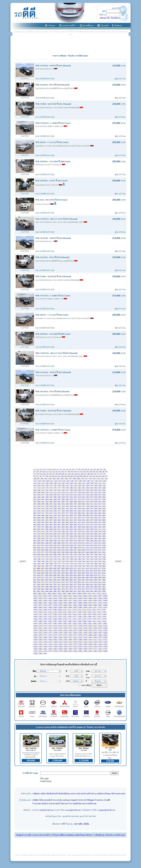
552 (47, 536)
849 (84, 573)
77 (44, 476)
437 (92, 520)
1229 (60, 628)
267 (59, 499)
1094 (60, 607)
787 (51, 566)
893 (43, 580)
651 (84, 548)
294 (96, 502)
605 (43, 543)
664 (63, 550)
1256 (45, 633)
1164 (35, 619)
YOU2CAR (82, 800)
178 (63, 488)
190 (39, 490)
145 (76, 483)
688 (88, 552)
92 (91, 476)
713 (43, 557)
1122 (50, 612)
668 (80, 550)
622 (39, 545)
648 (72, 548)
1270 (40, 635)
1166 (45, 619)
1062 (50, 603)
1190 (90, 621)
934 (63, 584)
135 (35, 483)
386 (104, 513)
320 (55, 506)
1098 (80, 607)
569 (43, 538)
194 (55, 490)
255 (84, 497)
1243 (55, 630)
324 (72, 506)
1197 (50, 624)
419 (92, 518)
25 (101, 469)
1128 (80, 612)
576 (72, 538)
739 (76, 559)
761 (92, 561)
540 (72, 534)
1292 (75, 637)
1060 (40, 603)
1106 (45, 610)
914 (55, 582)
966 (47, 589)
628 (63, 545)
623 (43, 545)
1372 (100, 649)
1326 (95, 642)
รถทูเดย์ (74, 800)
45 (91, 472)
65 (79, 474)
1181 (45, 621)
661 (51, 550)
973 (76, 589)
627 (59, 545)
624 (47, 545)
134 (105, 481)
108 (74, 479)
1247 (75, 630)
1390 (40, 653)
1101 (95, 607)
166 (88, 486)
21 (89, 469)
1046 (45, 601)
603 (35, 543)
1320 (65, 642)
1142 (75, 614)
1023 (80, 596)
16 (73, 469)
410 (55, 518)
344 (80, 509)
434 (80, 520)
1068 (80, 603)
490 (88, 527)
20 (86, 469)
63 (73, 474)
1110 (65, 610)
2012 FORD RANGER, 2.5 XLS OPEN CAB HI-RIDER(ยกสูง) (58, 108)
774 (72, 564)
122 (56, 481)
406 (39, 518)
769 (51, 564)
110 (83, 479)
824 (55, 571)
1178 (104, 619)
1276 (70, 635)
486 (72, 527)
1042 (100, 598)
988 (63, 591)
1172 (75, 619)
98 (35, 479)
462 (47, 525)
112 (91, 479)
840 (47, 573)
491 (92, 527)
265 (51, 499)
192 (47, 490)
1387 (100, 651)
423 (35, 520)
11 (57, 469)
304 (63, 504)
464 (55, 525)
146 (80, 483)
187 (100, 488)
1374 (35, 651)
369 (35, 513)
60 (63, 474)
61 (67, 474)
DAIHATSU (65, 716)
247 (51, 497)
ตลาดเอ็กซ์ (48, 800)
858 (47, 575)
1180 (40, 621)
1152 (50, 617)
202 (88, 490)
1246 (70, 630)
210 (47, 492)
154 (39, 486)
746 (104, 559)
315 (35, 506)
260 (104, 497)
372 (47, 513)
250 (63, 497)
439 (100, 520)
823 (51, 571)
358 (63, 511)
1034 (60, 598)
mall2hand (66, 800)
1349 (60, 647)
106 (66, 479)
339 (59, 509)
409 (51, 518)
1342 (100, 644)
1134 (35, 614)
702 (72, 555)
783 (35, 566)
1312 (100, 640)
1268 (105, 633)
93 (94, 476)
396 (72, 515)
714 (47, 557)
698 (55, 555)
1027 (100, 596)
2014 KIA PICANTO (43, 204)
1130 (89, 612)
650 (80, 548)
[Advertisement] (70, 45)
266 (55, 499)
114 (99, 479)
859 (51, 575)
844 (63, 573)
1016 (45, 596)
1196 (45, 624)
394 (63, 515)
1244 (60, 630)
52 (38, 474)
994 (88, 591)
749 (43, 561)
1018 (55, 596)
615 (84, 543)
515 (43, 532)
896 (55, 580)
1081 (70, 605)
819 (35, 571)
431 (67, 520)
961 (100, 587)
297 (35, 504)
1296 (95, 637)
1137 (50, 614)
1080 (65, 605)
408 (47, 518)
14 (67, 469)
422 (104, 518)
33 (53, 472)
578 (80, 538)
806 (55, 568)
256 (88, 497)
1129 (84, 612)
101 (46, 479)
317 (43, 506)
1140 (65, 614)
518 (55, 532)
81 (56, 476)
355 (51, 511)
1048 (55, 601)
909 (35, 582)
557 (67, 536)
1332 (50, 644)
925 (100, 582)
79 (50, 476)
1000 (39, 594)
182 (80, 488)
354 (47, 511)
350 (104, 509)
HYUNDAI (43, 716)
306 (72, 504)
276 (96, 499)
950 (55, 587)
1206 (95, 624)
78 (47, 476)
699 (59, 555)
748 (39, 561)
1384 (85, 651)
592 (63, 541)
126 (72, 481)
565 (100, 536)
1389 (35, 653)
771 (59, 564)
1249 (85, 630)
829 (76, 571)
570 (47, 538)
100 (42, 479)
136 (39, 483)
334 (39, 509)
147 (84, 483)
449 (67, 522)
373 (51, 513)
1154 (60, 617)
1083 (80, 605)
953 (67, 587)
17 (76, 469)
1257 (50, 633)
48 (100, 472)
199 (76, 490)
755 (67, 561)
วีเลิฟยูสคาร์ (91, 800)
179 (67, 488)
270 (72, 499)
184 (88, 488)
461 (43, 525)
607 (51, 543)
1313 (105, 640)
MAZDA (43, 706)
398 (80, 515)
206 (104, 490)
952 (63, 587)
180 (72, 488)
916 (63, 582)
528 (96, 532)
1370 (90, 649)
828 (72, 571)
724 (88, 557)
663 (59, 550)
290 (80, 502)
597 (84, 541)
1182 (50, 621)
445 (51, 522)
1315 (40, 642)
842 (55, 573)
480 (47, 527)
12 (61, 469)
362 (80, 511)
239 (92, 495)
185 (92, 488)
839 (43, 573)
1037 (75, 598)
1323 (80, 642)
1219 (85, 626)
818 (104, 568)
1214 (60, 626)
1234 (85, 628)
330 (96, 506)
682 (63, 552)
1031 (45, 598)
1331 (45, 644)
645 (59, 548)
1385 (90, 651)
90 (85, 476)
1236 (95, 628)
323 (67, 506)
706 (88, 555)
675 (35, 552)
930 (47, 584)
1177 (99, 619)
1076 (45, 605)
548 (104, 534)
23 (95, 469)
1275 (65, 635)
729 (35, 559)
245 (43, 497)
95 (100, 476)
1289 (60, 637)
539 (67, 534)
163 (76, 486)
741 (84, 559)
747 (35, 561)
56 (51, 474)
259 (100, 497)
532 (39, 534)
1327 (100, 642)
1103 (105, 607)
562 (88, 536)
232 (63, 495)
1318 (55, 642)
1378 (55, 651)
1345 (40, 647)
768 (47, 564)
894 (47, 580)
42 (82, 472)
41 (78, 472)
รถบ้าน (93, 794)
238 (88, 495)
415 (76, 518)
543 (84, 534)
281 (43, 502)
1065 (65, 603)
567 (35, 538)
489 (84, 527)
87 (75, 476)
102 (50, 479)
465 (59, 525)
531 (35, 534)
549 (35, 536)
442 (39, 522)
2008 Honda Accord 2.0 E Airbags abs (49, 165)
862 (63, 575)
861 (59, 575)
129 (84, 481)
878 (55, 578)
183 (84, 488)
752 (55, 561)
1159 (85, 617)
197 (67, 490)
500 (55, 529)
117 (36, 481)
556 (63, 536)
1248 (80, 630)
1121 (45, 612)
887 (92, 578)
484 (63, 527)
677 (43, 552)
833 (92, 571)
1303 (55, 640)
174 (47, 488)
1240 (40, 630)
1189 (85, 621)
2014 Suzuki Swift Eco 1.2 (45, 69)
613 (76, 543)
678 (47, 552)
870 (96, 575)
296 (104, 502)
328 (88, 506)
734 (55, 559)
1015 (40, 596)
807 (59, 568)
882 (72, 578)
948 (47, 587)
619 (100, 543)
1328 (105, 642)
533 (43, 534)
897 (59, 580)
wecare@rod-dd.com (73, 810)
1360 (40, 649)
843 (59, 573)
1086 (95, 605)
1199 (60, 624)
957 (84, 587)
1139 (60, 614)
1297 (100, 637)
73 (104, 474)
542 (80, 534)
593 (67, 541)
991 (76, 591)
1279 (85, 635)
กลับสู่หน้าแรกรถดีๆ (24, 835)
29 (41, 472)
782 (104, 564)
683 (67, 552)
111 (87, 479)
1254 (35, 633)
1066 (70, 603)
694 (39, 555)
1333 (55, 644)
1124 (60, 612)
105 (62, 479)
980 (104, 589)
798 (96, 566)
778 (88, 564)
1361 (45, 649)
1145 (90, 614)
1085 (90, 605)
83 (63, 476)
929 (43, 584)
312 (96, 504)
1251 (95, 630)
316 (39, 506)
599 (92, 541)
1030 (40, 598)
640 (39, 548)
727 (100, 557)
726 (96, 557)
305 (67, 504)
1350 (65, 647)
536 (55, 534)
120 (48, 481)
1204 (85, 624)
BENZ (76, 706)
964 (39, 589)
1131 (94, 612)
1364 (60, 649)
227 (43, 495)
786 (47, 566)
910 (39, 582)
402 (96, 515)
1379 (60, 651)
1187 (75, 621)
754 (63, 561)
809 (67, 568)
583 (100, 538)
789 (59, 566)
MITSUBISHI (65, 706)
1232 (75, 628)
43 (85, 472)
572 (55, 538)
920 (80, 582)
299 (43, 504)
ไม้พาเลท (64, 804)
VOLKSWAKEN (119, 716)
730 (39, 559)
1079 (60, 605)
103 (54, 479)
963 (35, 589)
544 (88, 534)
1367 (75, 649)
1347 (50, 647)
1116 (94, 610)
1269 (35, 635)
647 (67, 548)
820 (39, 571)
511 (100, 529)
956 (80, 587)
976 (88, 589)
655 (100, 548)
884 (80, 578)
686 (80, 552)
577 (76, 538)
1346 (45, 647)
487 (76, 527)
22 (92, 469)
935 (67, 584)
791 (67, 566)
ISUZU (21, 716)
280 (39, 502)
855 (35, 575)
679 (51, 552)
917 (67, 582)
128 (80, 481)
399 (84, 515)
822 (47, 571)
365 (92, 511)
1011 (94, 594)
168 (96, 486)
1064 (60, 603)
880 (63, 578)
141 (59, 483)
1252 (100, 630)
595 (76, 541)
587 (43, 541)
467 (67, 525)
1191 (94, 621)
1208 (105, 624)
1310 (90, 640)
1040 (90, 598)
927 (35, 584)
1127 (75, 612)
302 (55, 504)
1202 (75, 624)
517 (51, 532)
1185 (65, 621)
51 (35, 474)
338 (55, 509)
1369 (85, 649)
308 (80, 504)
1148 (104, 614)
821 (43, 571)
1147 (99, 614)
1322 (75, 642)
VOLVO (97, 706)
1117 (99, 610)
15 (70, 469)
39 (72, 472)
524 (80, 532)
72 (101, 474)
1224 (35, 628)
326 (80, 506)
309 (84, 504)
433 (76, 520)
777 (84, 564)
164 (80, 486)
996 (96, 591)
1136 (45, 614)
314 (104, 504)
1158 (80, 617)
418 (88, 518)
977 (92, 589)
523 (76, 532)
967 (51, 589)
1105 (40, 610)
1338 (80, 644)
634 (88, 545)
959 (92, 587)
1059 (35, 603)
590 (55, 541)
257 (92, 497)
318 (47, 506)
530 (104, 532)
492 (96, 527)
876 (47, 578)
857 (43, 575)
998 (104, 591)
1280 (90, 635)
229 (51, 495)
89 (82, 476)
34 (56, 472)
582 (96, 538)
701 (67, 555)
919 (76, 582)
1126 (70, 612)
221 (92, 492)
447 (59, 522)
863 (67, 575)
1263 (80, 633)
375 (59, 513)
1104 (35, 610)
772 (63, 564)
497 (43, 529)
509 (92, 529)
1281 (95, 635)
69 (92, 474)
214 (63, 492)
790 (63, 566)
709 (100, 555)
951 (59, 587)
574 (63, 538)
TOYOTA (21, 706)
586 (39, 541)
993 (84, 591)
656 (104, 548)
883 (76, 578)
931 (51, 584)
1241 (45, 630)
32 (50, 472)
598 (88, 541)
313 (100, 504)
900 (72, 580)
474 (96, 525)
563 (92, 536)
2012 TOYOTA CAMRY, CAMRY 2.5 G (50, 126)
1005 (64, 594)
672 (96, 550)
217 (76, 492)
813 (84, 568)
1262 (75, 633)
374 (55, 513)
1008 (79, 594)
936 (72, 584)
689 (92, 552)
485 (67, 527)
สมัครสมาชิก (105, 18)
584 (104, 538)
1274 (60, 635)
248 (55, 497)
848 (80, 573)
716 (55, 557)
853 (100, 573)
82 (59, 476)
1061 (45, 603)
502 (63, 529)
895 (51, 580)
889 (100, 578)
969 (59, 589)
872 (104, 575)
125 (68, 481)
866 (80, 575)
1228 (55, 628)
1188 (80, 621)
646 (63, 548)
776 (80, 564)
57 (54, 474)
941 (92, 584)
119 (44, 481)
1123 (55, 612)
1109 (60, 610)
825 (59, 571)
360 (72, 511)
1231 (70, 628)
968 (55, 589)
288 (72, 502)
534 (47, 534)
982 (39, 591)
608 (55, 543)
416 (80, 518)
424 (39, 520)
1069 (85, 603)
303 (59, 504)
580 (88, 538)
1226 (45, 628)
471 (84, 525)
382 (88, 513)
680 (55, 552)
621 (35, 545)
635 (92, 545)
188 (104, 488)
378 (72, 513)
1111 (70, 610)
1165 (40, 619)
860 (55, 575)
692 (104, 552)
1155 (65, 617)
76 (41, 476)
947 (43, 587)
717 (59, 557)
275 (92, 499)
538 (63, 534)
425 (43, 520)
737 (67, 559)
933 (59, 584)
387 (35, 515)
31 (47, 472)
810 (72, 568)
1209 (35, 626)
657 (35, 550)
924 (96, 582)
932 (55, 584)
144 (72, 483)
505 (76, 529)
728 (104, 557)
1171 (70, 619)
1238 (105, 628)
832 (88, 571)
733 (51, 559)
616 (88, 543)
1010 (89, 594)
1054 (85, 601)
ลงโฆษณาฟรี (109, 794)
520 (63, 532)
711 (35, 557)
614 (80, 543)
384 (96, 513)
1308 (80, 640)
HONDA (32, 706)
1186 (70, 621)
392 (55, 515)
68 (89, 474)
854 (104, 573)
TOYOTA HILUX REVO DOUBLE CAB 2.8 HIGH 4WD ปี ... (31, 755)
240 (96, 495)
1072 (100, 603)
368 (104, 511)
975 (84, 589)
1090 (40, 607)
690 (96, 552)
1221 (95, 626)
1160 (90, 617)
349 (100, 509)
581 (92, 538)
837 (35, 573)
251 (67, 497)
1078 (55, 605)
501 (59, 529)
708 (96, 555)
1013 (104, 594)
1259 (60, 633)
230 (55, 495)
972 (72, 589)
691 (100, 552)
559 (76, 536)
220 (88, 492)
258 (96, 497)
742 (88, 559)
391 (51, 515)
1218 (80, 626)
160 (63, 486)
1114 (84, 610)
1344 (35, 647)
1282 (100, 635)
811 (76, 568)
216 (71, 492)
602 (104, 541)
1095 (65, 607)
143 (67, 483)
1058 (105, 601)
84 (66, 476)
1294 (85, 637)
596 (80, 541)
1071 (95, 603)
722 (80, 557)
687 (84, 552)
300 (47, 504)
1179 (35, 621)
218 (80, 492)
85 (69, 476)
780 (96, 564)
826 (63, 571)
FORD (108, 706)
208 (39, 492)
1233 (80, 628)
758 (80, 561)
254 (80, 497)
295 (100, 502)
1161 (94, 617)
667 (76, 550)
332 (104, 506)
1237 (100, 628)
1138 (55, 614)
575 (67, 538)
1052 (75, 601)
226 (39, 495)
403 (100, 515)
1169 (60, 619)
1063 (55, 603)
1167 (50, 619)
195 (59, 490)
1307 (75, 640)
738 (72, 559)
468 (72, 525)
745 (100, 559)
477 (35, 527)
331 (100, 506)
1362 (50, 649)
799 (100, 566)
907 (100, 580)
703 (76, 555)
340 (63, 509)
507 (84, 529)
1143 (80, 614)
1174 (85, 619)
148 (88, 483)
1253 (105, 630)
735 (59, 559)
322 (63, 506)
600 (96, 541)
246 (47, 497)
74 (34, 476)
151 (100, 483)
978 (96, 589)
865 (76, 575)
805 (51, 568)
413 (67, 518)
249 (59, 497)
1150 (40, 617)
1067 (75, 603)
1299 (35, 640)
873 (35, 578)
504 (72, 529)
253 (76, 497)
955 (76, 587)
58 (57, 474)
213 (59, 492)
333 (35, 509)
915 (59, 582)
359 (67, 511)
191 (43, 490)
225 (35, 495)
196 (63, 490)
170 (104, 486)
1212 (50, 626)
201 (84, 490)
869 (92, 575)
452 (80, 522)
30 (44, 472)
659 (43, 550)
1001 (44, 594)
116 (106, 479)
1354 (85, 647)
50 (106, 472)
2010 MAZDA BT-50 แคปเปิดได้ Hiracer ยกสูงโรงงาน (55, 88)
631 (76, 545)
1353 (80, 647)
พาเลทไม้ (56, 804)
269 (67, 499)
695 (43, 555)
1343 (105, 644)
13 (64, 469)
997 (100, 591)
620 (104, 543)
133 (101, 481)
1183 (55, 621)
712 (39, 557)
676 (39, 552)
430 (63, 520)
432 (72, 520)
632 (80, 545)
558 (72, 536)
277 (100, 499)
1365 (65, 649)
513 (35, 532)
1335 (65, 644)
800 (104, 566)
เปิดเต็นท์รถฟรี (52, 794)
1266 (95, 633)
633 (84, 545)
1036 (70, 598)
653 (92, 548)
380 (80, 513)
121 (52, 481)
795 (84, 566)
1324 (85, 642)
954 (72, 587)
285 (59, 502)
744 (96, 559)
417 (84, 518)
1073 (105, 603)
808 (63, 568)
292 (88, 502)
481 (51, 527)
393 (59, 515)
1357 (100, 647)
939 (84, 584)
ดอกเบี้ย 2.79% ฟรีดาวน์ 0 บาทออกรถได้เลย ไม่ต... (110, 755)
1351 (70, 647)
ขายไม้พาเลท (91, 804)
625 (51, 545)
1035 (65, 598)
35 (59, 472)
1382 (75, 651)
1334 (60, 644)
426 (47, 520)
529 (100, 532)
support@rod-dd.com (107, 810)
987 (59, 591)
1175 (90, 619)
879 (59, 578)
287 (67, 502)
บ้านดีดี (107, 800)
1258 (55, 633)
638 (104, 545)
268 (63, 499)
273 (84, 499)
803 (43, 568)
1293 (80, 637)
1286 (45, 637)
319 (51, 506)
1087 (100, 605)
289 (76, 502)
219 (84, 492)
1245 (65, 630)
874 (39, 578)
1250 (90, 630)
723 (84, 557)
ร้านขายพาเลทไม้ (39, 804)
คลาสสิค (78, 824)
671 (92, 550)
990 (72, 591)
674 (104, 550)
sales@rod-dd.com (46, 810)
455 (92, 522)
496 (39, 529)
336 (47, 509)
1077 (50, 605)
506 (80, 529)
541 (76, 534)
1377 (50, 651)
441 (35, 522)
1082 (75, 605)
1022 (75, 596)
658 (39, 550)
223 (100, 492)
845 (67, 573)
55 (48, 474)
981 (35, 591)
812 (80, 568)
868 (88, 575)
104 (58, 479)
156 (47, 486)
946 (39, 587)
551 (43, 536)
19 (83, 469)
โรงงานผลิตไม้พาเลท (77, 804)
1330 (40, 644)
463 (51, 525)
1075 (40, 605)
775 (76, 564)
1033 (55, 598)
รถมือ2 (43, 794)
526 (88, 532)
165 (84, 486)
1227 (50, 628)
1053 (80, 601)
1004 (59, 594)
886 (88, 578)
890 (104, 578)
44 (88, 472)
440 (104, 520)
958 (88, 587)
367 (100, 511)
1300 (40, 640)
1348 (55, 647)
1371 (95, 649)
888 (96, 578)
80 (53, 476)
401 (92, 515)
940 (88, 584)
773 (67, 564)
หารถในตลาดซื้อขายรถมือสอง (62, 835)
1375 (40, 651)
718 (63, 557)
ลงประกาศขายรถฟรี (41, 835)
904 (88, 580)
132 (96, 481)
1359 (35, 649)
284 (55, 502)
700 (63, 555)
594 (72, 541)
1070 (90, 603)
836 (104, 571)
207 (35, 492)
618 (96, 543)
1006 (69, 594)
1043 (105, 598)
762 (96, 561)
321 (59, 506)
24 (98, 469)
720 (71, 557)
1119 (35, 612)
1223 (105, 626)
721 (76, 557)
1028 (105, 596)
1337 (75, 644)
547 (100, 534)
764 (104, 561)
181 (76, 488)
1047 (50, 601)
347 (92, 509)
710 (104, 555)
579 (84, 538)
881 (67, 578)
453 (84, 522)
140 (55, 483)
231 (59, 495)
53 (41, 474)
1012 (99, 594)
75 (37, 476)
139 (51, 483)
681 (59, 552)
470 (80, 525)
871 (100, 575)
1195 (40, 624)
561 (84, 536)
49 (104, 472)
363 (84, 511)
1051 (70, 601)
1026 (95, 596)
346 (88, 509)
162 (72, 486)
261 (35, 499)
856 (39, 575)
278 (104, 499)
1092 (50, 607)
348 (96, 509)
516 (47, 532)
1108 (55, 610)
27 (34, 472)
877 (51, 578)
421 (100, 518)
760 (88, 561)
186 (96, 488)
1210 (40, 626)
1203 (80, 624)
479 (43, 527)
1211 (45, 626)
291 (84, 502)
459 (35, 525)
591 (59, 541)
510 (96, 529)
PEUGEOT (75, 716)
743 (92, 559)
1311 (95, 640)
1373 (105, 649)
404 (104, 515)
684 (72, 552)
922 (88, 582)
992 (80, 591)
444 (47, 522)
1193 (104, 621)
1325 (90, 642)
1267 (100, 633)
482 (55, 527)
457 (100, 522)
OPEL (108, 716)
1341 (95, 644)
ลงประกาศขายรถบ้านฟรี (80, 794)
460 (39, 525)
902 (80, 580)
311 (92, 504)
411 (59, 518)
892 (39, 580)
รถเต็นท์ (100, 794)
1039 (85, 598)
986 (55, 591)
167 (92, 486)
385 (100, 513)
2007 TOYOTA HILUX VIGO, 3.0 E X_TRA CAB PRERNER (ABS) (59, 222)
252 (72, 497)
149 (92, 483)
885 (84, 578)
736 (63, 559)
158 (55, 486)
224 (104, 492)
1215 (65, 626)
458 (104, 522)
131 (92, 481)
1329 (35, 644)
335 (43, 509)
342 (72, 509)
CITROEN (54, 716)
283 (51, 502)
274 (88, 499)
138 (47, 483)
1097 (75, 607)
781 (100, 564)
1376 (45, 651)
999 (35, 594)
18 (79, 469)
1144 (85, 614)
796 (88, 566)
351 (35, 511)
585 (35, 541)
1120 (40, 612)
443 (43, 522)
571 (51, 538)
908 (104, 580)
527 (92, 532)
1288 (55, 637)
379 (76, 513)
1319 (60, 642)
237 (84, 495)
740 (80, 559)
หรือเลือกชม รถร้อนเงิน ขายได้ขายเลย (110, 835)
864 (72, 575)
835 (100, 571)
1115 (89, 610)
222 (96, 492)
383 (92, 513)
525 (84, 532)
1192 (99, 621)
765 (35, 564)
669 (84, 550)
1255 (40, 633)
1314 (35, 642)
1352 (75, 647)
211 (51, 492)
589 (51, 541)
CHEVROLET (119, 706)
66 (82, 474)
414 (71, 518)
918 (71, 582)
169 (100, 486)
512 (104, 529)
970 (63, 589)
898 (63, 580)
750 (47, 561)
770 (55, 564)
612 (71, 543)
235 (76, 495)
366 (96, 511)
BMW (86, 706)
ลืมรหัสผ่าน (116, 18)
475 (100, 525)
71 (98, 474)
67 (86, 474)
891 (35, 580)
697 (51, 555)
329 (92, 506)
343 (76, 509)
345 (84, 509)
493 (100, 527)
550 (39, 536)
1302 (50, 640)
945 (35, 587)
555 (59, 536)
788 (55, 566)
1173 (80, 619)
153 (35, 486)
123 (60, 481)
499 (51, 529)
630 (72, 545)
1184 (60, 621)
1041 (95, 598)
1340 (90, 644)
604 (39, 543)
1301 (45, 640)
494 (104, 527)
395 (67, 515)
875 (43, 578)
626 (55, 545)
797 (92, 566)
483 (59, 527)
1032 (50, 598)
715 (51, 557)
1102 (100, 607)
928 (39, 584)
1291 (70, 637)
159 (59, 486)
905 (92, 580)
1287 (50, 637)
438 (96, 520)
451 (76, 522)
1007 (74, 594)
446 (55, 522)
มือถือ (86, 824)
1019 (60, 596)
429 (59, 520)
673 (100, 550)
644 (55, 548)
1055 (90, 601)
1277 (75, 635)
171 (35, 488)
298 (39, 504)
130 (88, 481)
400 (88, 515)
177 (59, 488)
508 (88, 529)
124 (64, 481)
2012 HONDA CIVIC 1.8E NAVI (47, 185)
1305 (65, 640)
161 (67, 486)
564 (96, 536)
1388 (105, 651)
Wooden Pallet (120, 794)
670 (88, 550)
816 (96, 568)
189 (35, 490)
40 (75, 472)
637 (100, 545)
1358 (105, 647)
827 (67, 571)
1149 (35, 617)
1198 (55, 624)
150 (96, 483)
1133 (104, 612)
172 (39, 488)
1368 (80, 649)
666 (72, 550)
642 (47, 548)
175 (51, 488)
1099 (85, 607)
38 (69, 472)
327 (84, 506)
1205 (90, 624)
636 (96, 545)
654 (96, 548)
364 (88, 511)
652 (88, 548)
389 (43, 515)
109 (79, 479)
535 (51, 534)
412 (63, 518)
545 (92, 534)
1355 (90, 647)
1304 (60, 640)
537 (59, 534)
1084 (85, 605)
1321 (70, 642)
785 (43, 566)
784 (39, 566)
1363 (55, 649)
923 (92, 582)
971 (67, 589)
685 (76, 552)
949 (51, 587)
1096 (70, 607)
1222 (100, 626)
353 (43, 511)
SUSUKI (97, 716)
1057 (100, 601)
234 (72, 495)
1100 (90, 607)
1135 (40, 614)
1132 (99, 612)
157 (51, 486)
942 (96, 584)
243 (35, 497)
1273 (55, 635)
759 (84, 561)
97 (106, 476)
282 (47, 502)
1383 (80, 651)
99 (38, 479)
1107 (50, 610)
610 (63, 543)
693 (35, 555)
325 (76, 506)
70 (95, 474)
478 (39, 527)
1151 (45, 617)
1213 (55, 626)
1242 (50, 630)
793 (76, 566)
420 (96, 518)
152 (104, 483)
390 (47, 515)
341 (67, 509)
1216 (70, 626)
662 (55, 550)
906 (96, 580)
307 (76, 504)
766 (39, 564)
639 (35, 548)
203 (92, 490)
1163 (104, 617)
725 (92, 557)
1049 (60, 601)
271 (76, 499)
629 (67, 545)
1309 (85, 640)
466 (63, 525)
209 (43, 492)
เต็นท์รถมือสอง (64, 794)
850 (88, 573)
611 (67, 543)
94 (97, 476)
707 (92, 555)
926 (104, 582)
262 (39, 499)
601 (100, 541)
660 (47, 550)
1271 (45, 635)
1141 (70, 614)
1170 (65, 619)
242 (104, 495)
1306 (70, 640)
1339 (85, 644)
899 (67, 580)
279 (35, 502)
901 (76, 580)
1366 (70, 649)
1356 (95, 647)
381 (84, 513)
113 (95, 479)
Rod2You (100, 800)
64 (76, 474)
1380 (65, 651)
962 (104, 587)
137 (43, 483)
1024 (85, 596)
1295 (90, 637)
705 (84, 555)
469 (76, 525)
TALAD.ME (57, 800)
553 (51, 536)
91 (88, 476)
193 (51, 490)
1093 (55, 607)
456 (96, 522)
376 (63, 513)
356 (55, 511)
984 (47, 591)
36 (63, 472)
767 (43, 564)
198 (72, 490)
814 (88, 568)
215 (67, 492)
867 (84, 575)
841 (51, 573)
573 (59, 538)
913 (51, 582)
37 (66, 472)
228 (47, 495)
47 (97, 472)
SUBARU (86, 716)
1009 (84, 594)
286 (63, 502)
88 (78, 476)
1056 (95, 601)
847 (76, 573)
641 (43, 548)
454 (88, 522)
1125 (65, 612)
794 (80, 566)
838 (39, 573)
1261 (70, 633)
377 (67, 513)
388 (39, 515)
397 (76, 515)
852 (96, 573)
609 (59, 543)
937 (76, 584)
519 (59, 532)
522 (72, 532)
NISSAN (54, 706)
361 (76, 511)
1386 (95, 651)
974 (80, 589)
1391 (45, 653)
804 (47, 568)
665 (67, 550)
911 (43, 582)
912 (47, 582)
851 (92, 573)
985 (51, 591)
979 (100, 589)
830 (80, 571)
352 (39, 511)
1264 (85, 633)
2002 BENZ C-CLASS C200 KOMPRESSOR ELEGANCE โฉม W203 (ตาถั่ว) (63, 146)
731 (43, 559)
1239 (35, 630)
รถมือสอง (36, 794)
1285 (40, 637)
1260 (65, 633)
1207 (100, 624)
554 (55, 536)
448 (63, 522)
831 (84, 571)
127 (76, 481)
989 (67, 591)
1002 (49, 594)
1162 (99, 617)
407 (43, 518)
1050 (65, 601)
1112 (74, 610)
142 (63, 483)
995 (92, 591)
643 (51, 548)
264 (47, 499)
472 (88, 525)
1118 (103, 610)
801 (35, 568)
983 (43, 591)
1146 (94, 614)
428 (55, 520)
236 (80, 495)
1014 (35, 596)
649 (76, 548)
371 (43, 513)
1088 (105, 605)
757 (76, 561)
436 (88, 520)
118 (40, 481)
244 (39, 497)
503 (67, 529)
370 (39, 513)
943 (100, 584)
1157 (75, 617)
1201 (70, 624)
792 (72, 566)
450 (72, 522)
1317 (50, 642)
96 (104, 476)
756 (72, 561)
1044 (35, 601)
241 (100, 495)
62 (70, 474)
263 (43, 499)
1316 (45, 642)
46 (94, 472)
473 (92, 525)
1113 (79, 610)
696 (47, 555)
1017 (50, 596)
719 (67, 557)
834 (96, 571)
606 (47, 543)
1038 (80, 598)
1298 (105, 637)
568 (39, 538)
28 (37, 472)
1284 (35, 637)
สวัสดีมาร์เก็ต (38, 800)
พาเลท (50, 804)
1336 (70, 644)
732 (47, 559)
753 (59, 561)
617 (92, 543)
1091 (45, 607)
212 (55, 492)
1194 (35, 624)
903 (84, 580)
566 (104, 536)
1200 (65, 624)
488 (80, 527)
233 (67, 495)
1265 (90, 633)
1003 (54, 594)
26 (105, 469)
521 (67, 532)
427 (51, 520)
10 (54, 469)
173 (43, 488)
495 (35, 529)
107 (70, 479)
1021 (70, 596)
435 (84, 520)
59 (60, 474)
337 (51, 509)
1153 (55, 617)
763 (100, 561)
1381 (70, 651)
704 (80, 555)
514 (39, 532)
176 (55, 488)
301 (51, 504)
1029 (35, 598)
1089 (35, 607)
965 (43, 589)
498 (47, 529)
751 (51, 561)
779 (92, 564)
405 (35, 518)
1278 (80, 635)
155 (43, 486)
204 (96, 490)
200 (80, 490)
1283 (105, 635)
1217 (75, 626)
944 (104, 584)
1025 (90, 596)
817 (100, 568)
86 (72, 476)
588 (47, 541)
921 (84, 582)
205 (100, 490)
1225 (40, 628)
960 (96, 587)
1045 (40, 601)
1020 (65, 596)
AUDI (32, 716)
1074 (35, 605)
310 (88, 504)
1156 (70, 617)
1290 (65, 637)
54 (45, 474)
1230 (65, 628)
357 (59, 511)
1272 (50, 635)
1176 (94, 619)
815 (92, 568)
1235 (90, 628)
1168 (55, 619)
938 (80, 584)
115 (103, 479)
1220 (90, 626)
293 (92, 502)
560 (80, 536)
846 (72, 573)
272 (80, 499)
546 (96, 534)
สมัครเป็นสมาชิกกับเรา (85, 835)
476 (104, 525)
